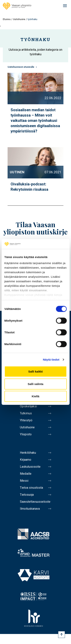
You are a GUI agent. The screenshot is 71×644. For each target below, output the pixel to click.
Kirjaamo (26, 460)
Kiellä (35, 396)
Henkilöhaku (28, 453)
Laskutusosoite (30, 467)
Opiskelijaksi (28, 406)
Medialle (26, 474)
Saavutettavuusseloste (35, 502)
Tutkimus (26, 413)
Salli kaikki (35, 371)
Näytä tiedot (51, 360)
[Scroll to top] (62, 635)
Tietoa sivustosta (31, 488)
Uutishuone (19, 19)
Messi (24, 481)
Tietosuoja (27, 495)
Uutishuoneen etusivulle (21, 67)
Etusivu (7, 19)
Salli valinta (35, 384)
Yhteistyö (26, 420)
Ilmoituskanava (30, 509)
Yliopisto (26, 434)
